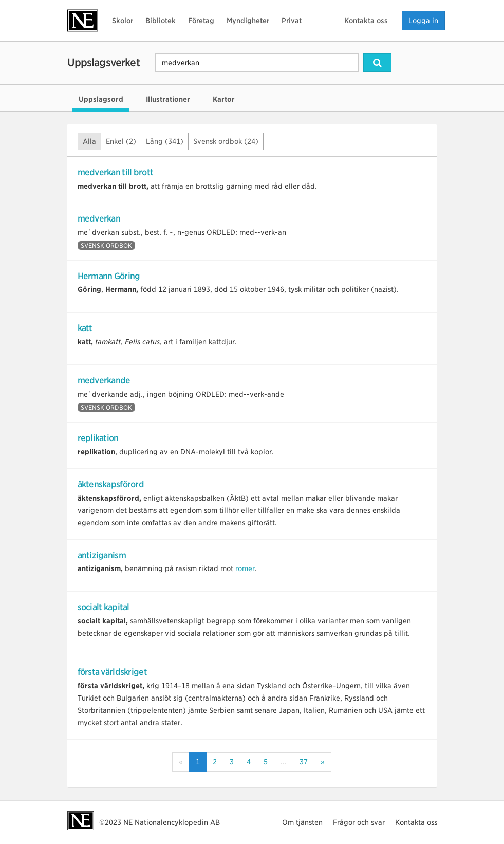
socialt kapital (104, 607)
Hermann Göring (109, 276)
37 (304, 762)
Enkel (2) (121, 141)
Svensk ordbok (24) (226, 141)
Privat (292, 21)
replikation (98, 438)
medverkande (104, 380)
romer (245, 568)
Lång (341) (165, 141)
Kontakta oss (366, 21)
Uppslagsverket (104, 62)
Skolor (123, 21)
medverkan (99, 218)
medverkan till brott (116, 172)
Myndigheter (248, 21)
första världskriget (112, 672)
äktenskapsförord (111, 484)
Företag (201, 21)
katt (85, 328)
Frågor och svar (359, 822)
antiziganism (102, 555)
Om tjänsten (302, 822)
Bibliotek (161, 21)
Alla (89, 141)
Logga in (423, 21)
